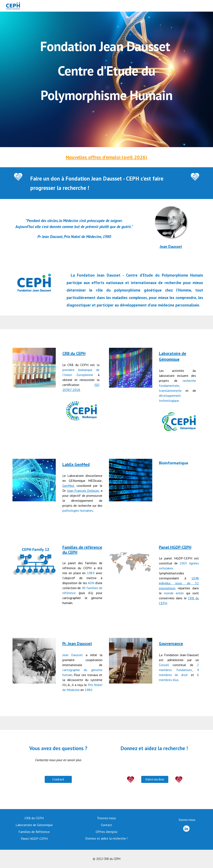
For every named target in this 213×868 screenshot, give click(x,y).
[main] (107, 79)
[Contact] (58, 779)
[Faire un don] (155, 779)
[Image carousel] (34, 661)
